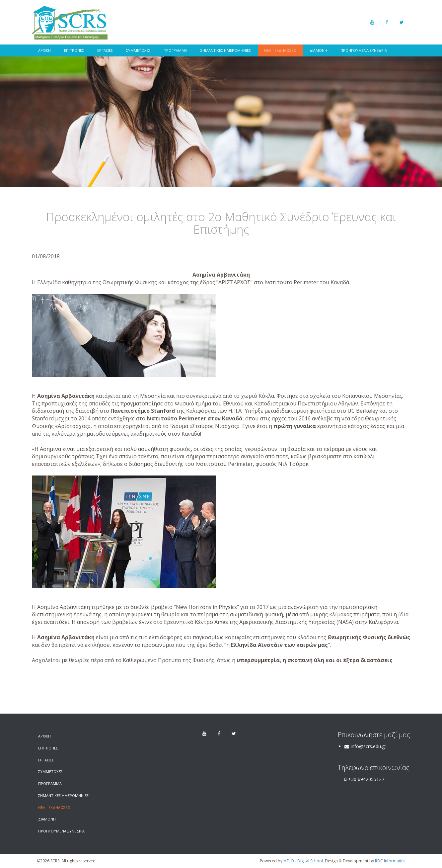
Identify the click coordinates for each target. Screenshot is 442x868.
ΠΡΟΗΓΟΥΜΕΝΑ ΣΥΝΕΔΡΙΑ (364, 50)
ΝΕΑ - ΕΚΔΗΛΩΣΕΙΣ (280, 50)
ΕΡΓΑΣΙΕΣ (105, 50)
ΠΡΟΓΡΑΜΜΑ (175, 50)
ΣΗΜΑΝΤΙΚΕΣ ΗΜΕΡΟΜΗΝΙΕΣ (226, 50)
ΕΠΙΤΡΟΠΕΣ (74, 50)
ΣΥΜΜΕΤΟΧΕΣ (138, 50)
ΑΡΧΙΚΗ (44, 50)
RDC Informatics (390, 861)
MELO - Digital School (303, 861)
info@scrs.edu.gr (368, 746)
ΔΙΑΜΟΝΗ (318, 50)
